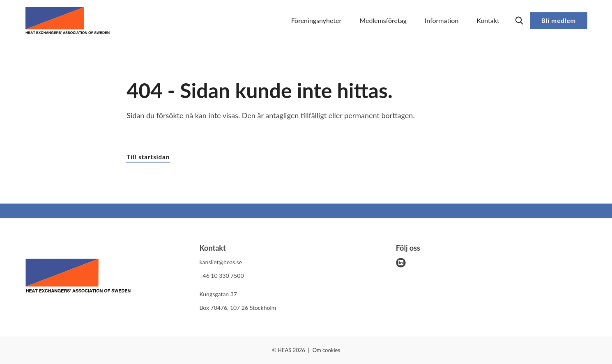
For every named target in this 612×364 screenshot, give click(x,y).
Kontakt (488, 20)
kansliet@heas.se (221, 262)
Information (442, 20)
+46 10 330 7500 (221, 276)
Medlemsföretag (383, 20)
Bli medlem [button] (559, 21)
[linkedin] (401, 263)
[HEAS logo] (78, 277)
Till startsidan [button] (148, 157)
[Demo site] (68, 21)
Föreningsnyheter (316, 20)
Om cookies (326, 350)
